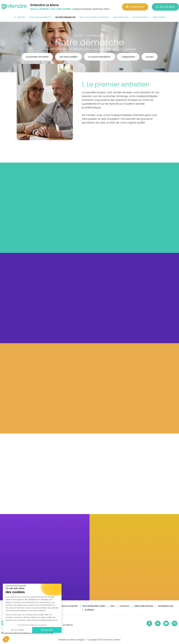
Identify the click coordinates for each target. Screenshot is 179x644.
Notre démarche (65, 17)
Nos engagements (40, 17)
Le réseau (89, 610)
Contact (125, 606)
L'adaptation (128, 57)
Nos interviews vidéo (94, 606)
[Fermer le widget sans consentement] (16, 585)
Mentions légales (144, 606)
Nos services (121, 17)
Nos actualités (69, 606)
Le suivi (150, 57)
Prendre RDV (135, 7)
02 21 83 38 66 (165, 7)
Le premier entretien (37, 57)
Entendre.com (166, 606)
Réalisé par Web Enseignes (72, 640)
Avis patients (140, 17)
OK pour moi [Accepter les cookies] (47, 630)
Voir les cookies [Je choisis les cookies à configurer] (17, 630)
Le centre (20, 17)
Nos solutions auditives (94, 17)
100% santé (159, 17)
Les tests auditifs (68, 57)
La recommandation (99, 57)
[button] (6, 639)
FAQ (113, 606)
